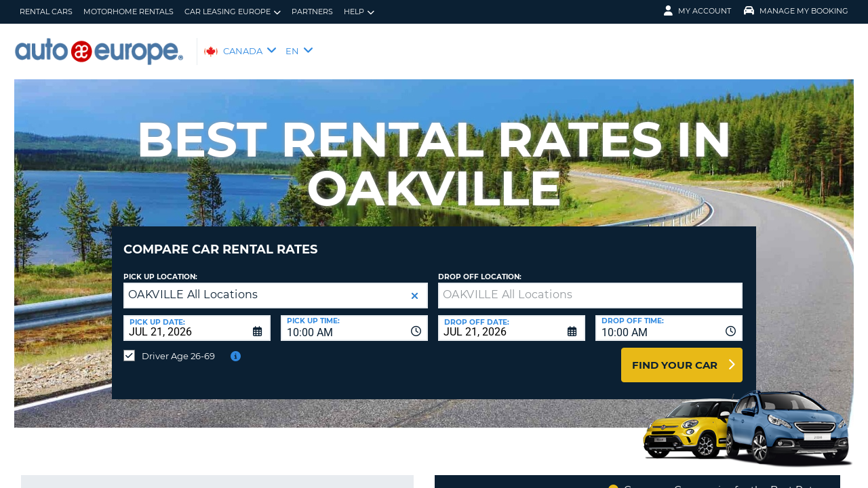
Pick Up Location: (160, 267)
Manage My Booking (796, 11)
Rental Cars (46, 12)
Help (359, 12)
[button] (415, 286)
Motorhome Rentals (129, 12)
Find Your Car (675, 355)
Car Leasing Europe (233, 12)
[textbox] (590, 285)
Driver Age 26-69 (178, 346)
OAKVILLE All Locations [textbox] (193, 284)
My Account (697, 11)
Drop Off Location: (480, 267)
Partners (312, 12)
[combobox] (354, 318)
